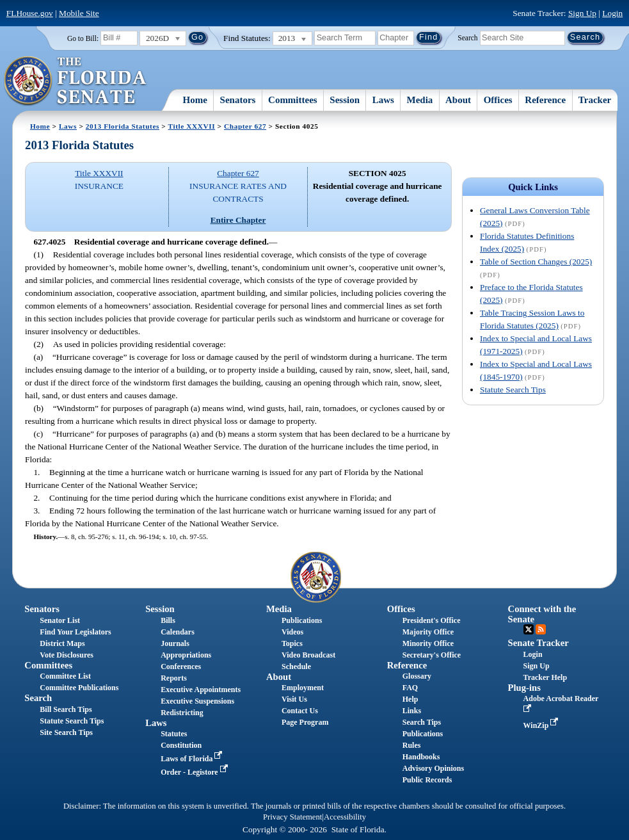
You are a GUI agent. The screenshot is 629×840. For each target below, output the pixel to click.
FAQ (410, 688)
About (458, 100)
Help (410, 699)
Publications (302, 620)
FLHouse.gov (30, 13)
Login (612, 13)
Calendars (178, 632)
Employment (303, 688)
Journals (175, 643)
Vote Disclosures (67, 655)
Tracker (595, 100)
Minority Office (428, 643)
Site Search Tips (66, 732)
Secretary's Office (432, 655)
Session (345, 100)
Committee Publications (79, 688)
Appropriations (186, 655)
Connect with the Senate (542, 614)
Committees (293, 100)
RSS (541, 629)
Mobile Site (79, 13)
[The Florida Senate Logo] (76, 81)
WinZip (542, 725)
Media (420, 100)
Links (412, 711)
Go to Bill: (83, 38)
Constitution (181, 745)
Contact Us (300, 711)
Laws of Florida (193, 759)
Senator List (60, 620)
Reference (545, 100)
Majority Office (428, 632)
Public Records (427, 780)
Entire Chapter (238, 220)
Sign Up (582, 13)
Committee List (65, 676)
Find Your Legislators (75, 632)
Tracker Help (545, 677)
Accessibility (345, 817)
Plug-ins (524, 688)
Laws (383, 100)
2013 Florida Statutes (123, 126)
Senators (238, 100)
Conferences (181, 666)
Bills (168, 620)
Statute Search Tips (513, 390)
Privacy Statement (292, 817)
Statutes (174, 734)
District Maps (62, 643)
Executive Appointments (201, 690)
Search (467, 37)
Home (195, 100)
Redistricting (182, 713)
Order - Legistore (195, 772)
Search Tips (422, 722)
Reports (174, 678)
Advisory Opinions (433, 768)
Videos (292, 632)
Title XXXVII (192, 126)
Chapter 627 (245, 126)
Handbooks (421, 757)
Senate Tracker (538, 643)
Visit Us (294, 699)
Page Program (305, 722)
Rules (412, 745)
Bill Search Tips (66, 709)
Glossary (417, 676)
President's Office (432, 620)
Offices (498, 100)
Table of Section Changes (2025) (536, 262)
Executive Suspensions (197, 701)
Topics (292, 643)
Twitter (529, 629)
